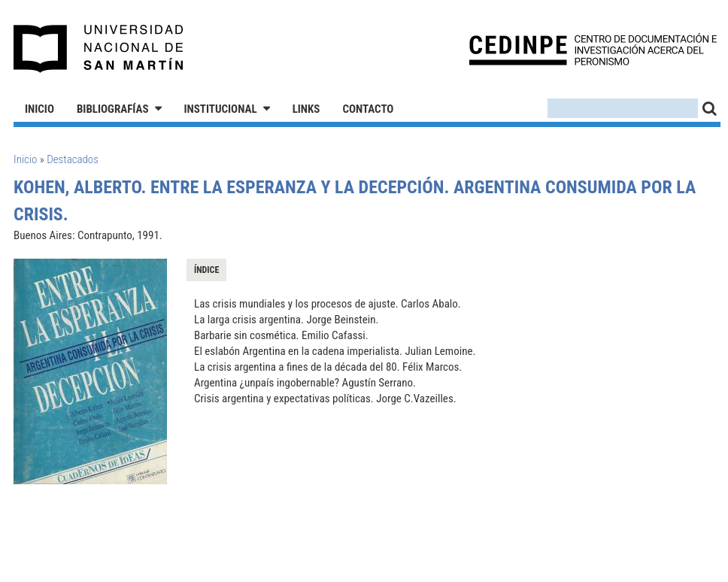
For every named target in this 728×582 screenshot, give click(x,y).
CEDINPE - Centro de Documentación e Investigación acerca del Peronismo (593, 49)
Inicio (39, 109)
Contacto (368, 109)
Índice (206, 270)
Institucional (221, 109)
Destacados (73, 159)
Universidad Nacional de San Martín (99, 49)
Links (306, 109)
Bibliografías (113, 109)
